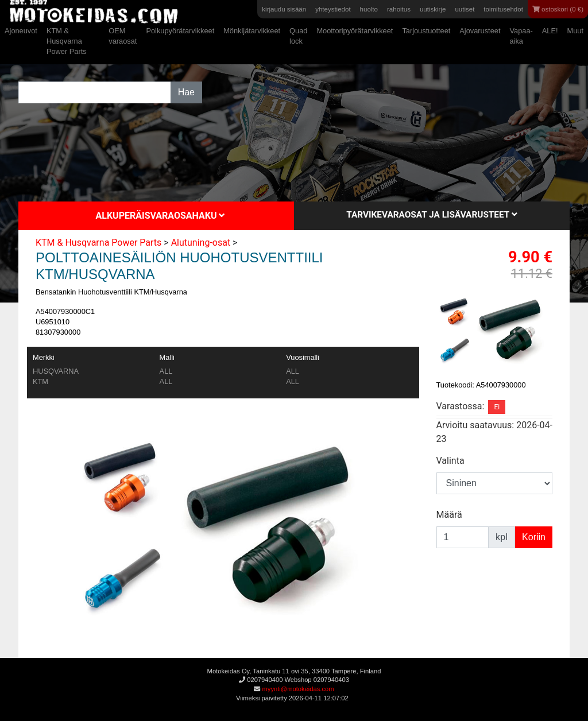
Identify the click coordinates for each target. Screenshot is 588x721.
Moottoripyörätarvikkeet (355, 31)
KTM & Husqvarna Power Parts (67, 41)
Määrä (449, 515)
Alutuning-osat (201, 243)
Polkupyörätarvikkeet (180, 31)
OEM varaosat (123, 36)
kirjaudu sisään (284, 9)
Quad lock (298, 36)
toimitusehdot (503, 9)
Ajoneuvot (21, 31)
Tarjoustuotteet (426, 31)
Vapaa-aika (521, 36)
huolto (369, 9)
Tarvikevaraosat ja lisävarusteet (432, 215)
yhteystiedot (333, 9)
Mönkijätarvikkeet (252, 31)
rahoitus (399, 9)
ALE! (550, 31)
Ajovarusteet (480, 31)
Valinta (450, 461)
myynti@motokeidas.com (298, 689)
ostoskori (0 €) (558, 9)
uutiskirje (433, 9)
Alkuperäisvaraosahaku (160, 216)
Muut (575, 31)
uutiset (465, 9)
